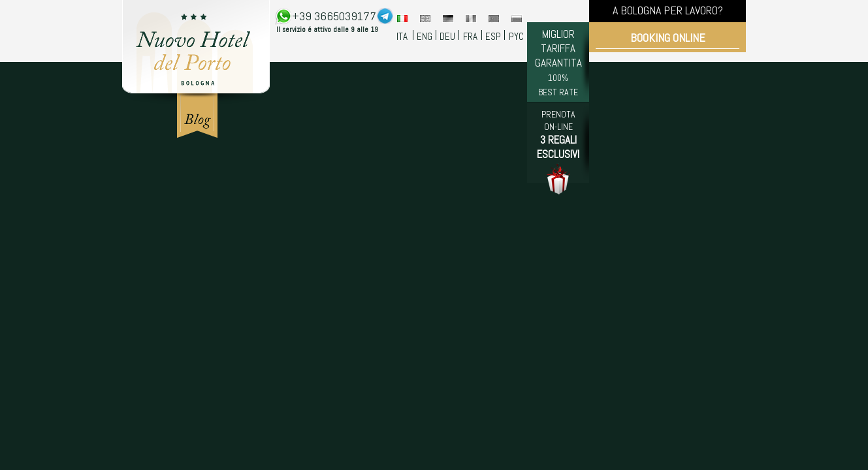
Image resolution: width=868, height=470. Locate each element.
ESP (493, 36)
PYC (516, 36)
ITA (402, 36)
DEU (447, 36)
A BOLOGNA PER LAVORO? (668, 10)
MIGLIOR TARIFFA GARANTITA (558, 62)
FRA (470, 36)
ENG (425, 36)
